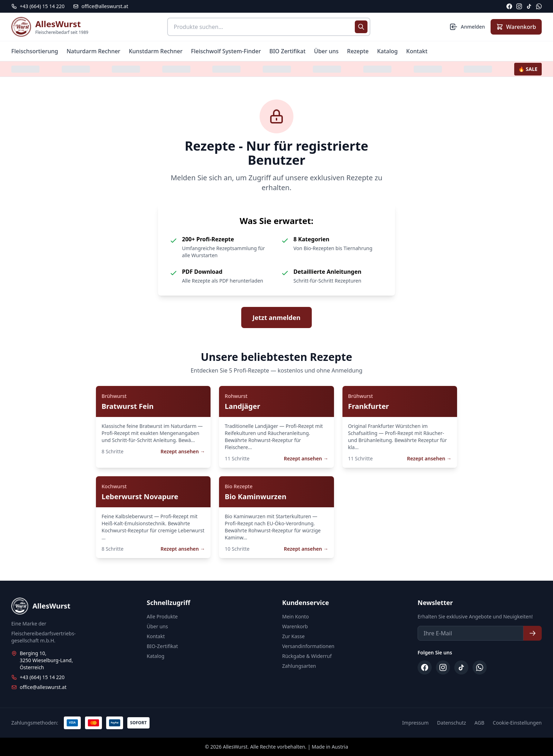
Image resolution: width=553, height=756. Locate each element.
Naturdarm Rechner (94, 51)
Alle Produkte (162, 616)
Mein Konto (296, 616)
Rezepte (358, 51)
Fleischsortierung (35, 51)
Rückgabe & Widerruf (307, 656)
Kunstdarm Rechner (156, 51)
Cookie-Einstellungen (517, 723)
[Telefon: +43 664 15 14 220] (38, 6)
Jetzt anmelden (276, 317)
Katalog (387, 51)
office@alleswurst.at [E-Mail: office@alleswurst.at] (101, 6)
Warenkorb (295, 626)
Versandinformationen (308, 646)
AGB (479, 723)
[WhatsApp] (539, 6)
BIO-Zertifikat (162, 646)
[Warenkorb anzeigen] (516, 27)
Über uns (326, 51)
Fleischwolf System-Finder (226, 51)
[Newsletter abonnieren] (533, 633)
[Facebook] (509, 6)
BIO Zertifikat (288, 51)
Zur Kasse (293, 636)
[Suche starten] (361, 27)
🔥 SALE (528, 69)
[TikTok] (529, 6)
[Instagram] (519, 6)
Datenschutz (451, 723)
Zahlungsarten (299, 666)
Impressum (415, 723)
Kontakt (417, 51)
